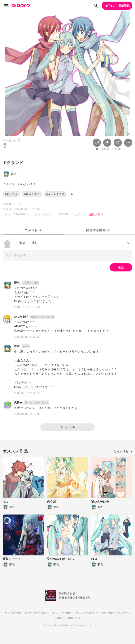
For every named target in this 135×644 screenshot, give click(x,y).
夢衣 (17, 283)
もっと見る (68, 427)
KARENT (60, 618)
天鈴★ (18, 403)
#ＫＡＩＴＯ (32, 194)
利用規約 (67, 613)
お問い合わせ (107, 613)
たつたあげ (21, 317)
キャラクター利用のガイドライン (42, 613)
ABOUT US (74, 618)
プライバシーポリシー (86, 613)
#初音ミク (11, 194)
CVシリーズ (124, 613)
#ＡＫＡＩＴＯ (55, 194)
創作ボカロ (96, 214)
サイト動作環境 (13, 613)
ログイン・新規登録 (117, 6)
